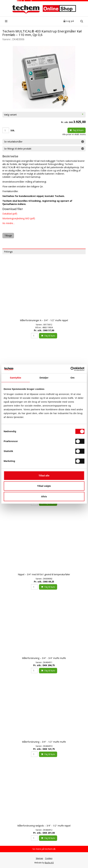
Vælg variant (44, 115)
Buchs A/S (49, 863)
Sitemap (39, 858)
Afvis (44, 496)
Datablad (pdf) (10, 214)
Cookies (49, 858)
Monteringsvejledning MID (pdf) (19, 218)
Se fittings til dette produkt (44, 149)
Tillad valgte (44, 486)
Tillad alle (44, 476)
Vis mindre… (9, 223)
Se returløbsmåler (44, 142)
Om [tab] (72, 378)
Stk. (13, 130)
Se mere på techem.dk (44, 849)
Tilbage (8, 235)
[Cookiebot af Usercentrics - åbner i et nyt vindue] (70, 369)
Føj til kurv (77, 130)
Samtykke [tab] (16, 378)
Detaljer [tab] (44, 378)
